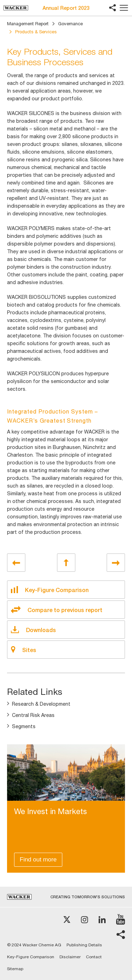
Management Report (28, 24)
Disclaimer (70, 957)
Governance (70, 24)
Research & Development (41, 704)
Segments (24, 726)
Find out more (38, 860)
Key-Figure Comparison (31, 957)
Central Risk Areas (33, 715)
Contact (94, 957)
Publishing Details (84, 945)
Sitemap (15, 969)
